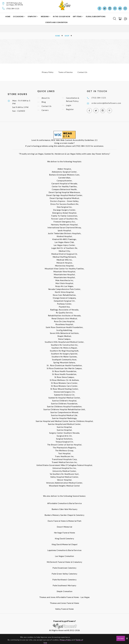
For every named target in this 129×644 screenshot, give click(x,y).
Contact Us (82, 72)
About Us (48, 98)
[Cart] (120, 19)
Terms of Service (65, 72)
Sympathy (32, 17)
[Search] (115, 19)
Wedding (45, 17)
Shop (67, 36)
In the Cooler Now (61, 17)
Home (8, 17)
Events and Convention (57, 22)
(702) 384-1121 (13, 9)
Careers (48, 110)
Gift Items (77, 17)
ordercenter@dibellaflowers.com (110, 103)
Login (71, 105)
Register (73, 109)
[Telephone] (4, 8)
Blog (46, 102)
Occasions (18, 17)
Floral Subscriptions (96, 17)
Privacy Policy (48, 72)
